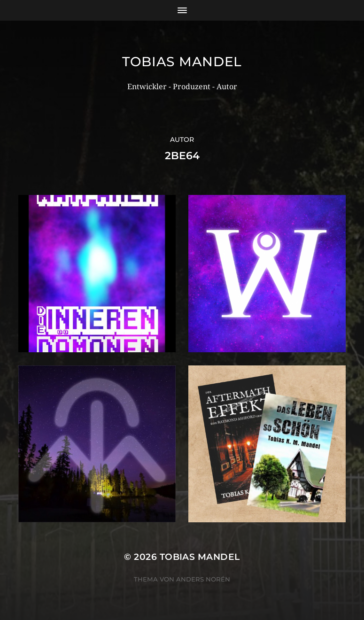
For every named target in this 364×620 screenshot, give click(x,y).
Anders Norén (203, 579)
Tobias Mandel (182, 62)
